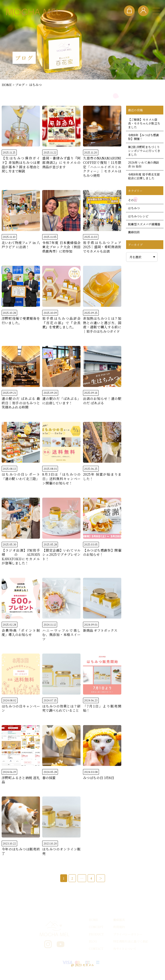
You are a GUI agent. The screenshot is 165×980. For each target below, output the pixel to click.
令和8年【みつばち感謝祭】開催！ (143, 137)
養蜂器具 (119, 930)
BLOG (93, 951)
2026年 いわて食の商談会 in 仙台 (143, 164)
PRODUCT (96, 944)
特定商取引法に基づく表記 (131, 951)
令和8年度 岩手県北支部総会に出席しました (144, 176)
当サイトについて (125, 959)
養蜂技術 (134, 232)
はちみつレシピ (138, 216)
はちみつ (134, 208)
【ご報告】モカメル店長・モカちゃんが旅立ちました (144, 123)
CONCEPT (96, 937)
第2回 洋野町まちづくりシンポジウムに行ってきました (144, 151)
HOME (93, 930)
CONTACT (96, 959)
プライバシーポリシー (128, 944)
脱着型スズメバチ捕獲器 (144, 224)
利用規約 (119, 937)
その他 (132, 200)
